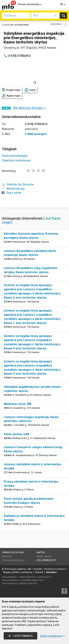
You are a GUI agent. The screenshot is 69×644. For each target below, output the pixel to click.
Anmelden (51, 572)
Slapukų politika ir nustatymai (18, 572)
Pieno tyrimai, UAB (16, 434)
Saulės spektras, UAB (21, 569)
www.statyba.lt (9, 577)
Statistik (39, 572)
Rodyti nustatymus (53, 636)
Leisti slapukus (20, 636)
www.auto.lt (44, 577)
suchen (63, 16)
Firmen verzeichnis (30, 4)
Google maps (11, 90)
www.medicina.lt (27, 577)
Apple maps (11, 96)
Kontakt (38, 569)
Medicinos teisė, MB (18, 404)
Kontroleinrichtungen (15, 156)
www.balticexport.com (32, 580)
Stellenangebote (47, 560)
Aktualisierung (13, 189)
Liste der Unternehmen (15, 25)
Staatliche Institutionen (16, 160)
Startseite (7, 556)
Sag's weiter (12, 193)
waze (30, 90)
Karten (41, 552)
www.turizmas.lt (11, 580)
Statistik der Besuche (18, 184)
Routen (48, 556)
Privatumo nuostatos (55, 569)
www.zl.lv (33, 583)
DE (63, 4)
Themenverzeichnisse (13, 560)
